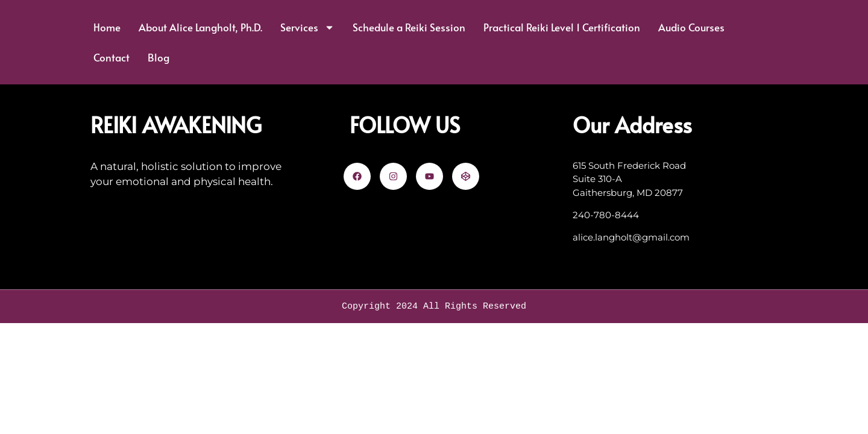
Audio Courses (691, 27)
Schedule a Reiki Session (409, 27)
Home (107, 27)
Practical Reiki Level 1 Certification (562, 27)
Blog (159, 57)
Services (307, 27)
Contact (112, 57)
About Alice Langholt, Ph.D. (200, 27)
